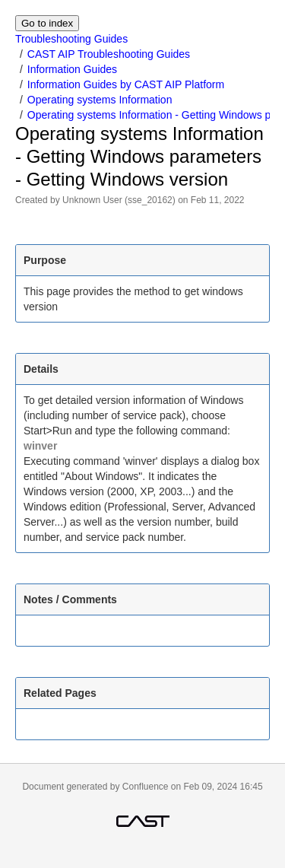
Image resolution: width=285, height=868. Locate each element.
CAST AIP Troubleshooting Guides (109, 54)
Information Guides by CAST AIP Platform (126, 84)
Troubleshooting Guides (71, 39)
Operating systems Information (100, 100)
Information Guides (72, 69)
